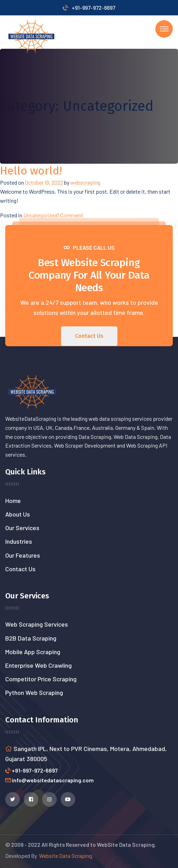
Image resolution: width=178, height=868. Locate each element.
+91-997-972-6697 (89, 7)
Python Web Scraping (34, 692)
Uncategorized (40, 215)
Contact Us (20, 569)
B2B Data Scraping (31, 638)
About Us (18, 514)
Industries (19, 541)
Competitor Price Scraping (41, 679)
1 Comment (70, 215)
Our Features (23, 555)
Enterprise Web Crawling (38, 665)
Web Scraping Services (37, 624)
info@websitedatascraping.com (53, 780)
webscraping (85, 182)
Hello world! (31, 171)
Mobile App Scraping (33, 652)
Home (13, 501)
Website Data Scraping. (65, 856)
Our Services (22, 528)
